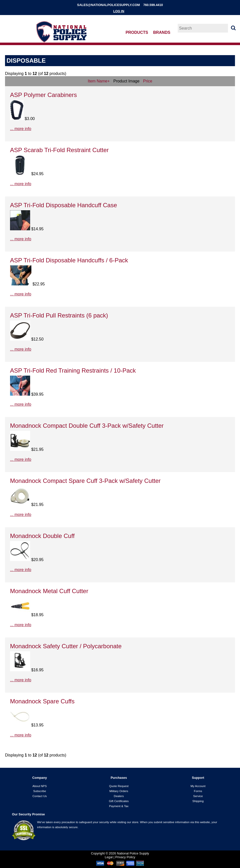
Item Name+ (99, 81)
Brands (162, 32)
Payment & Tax (119, 806)
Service (198, 796)
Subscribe (40, 791)
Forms (198, 791)
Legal (109, 857)
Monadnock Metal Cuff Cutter (49, 591)
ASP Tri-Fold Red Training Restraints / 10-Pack (73, 370)
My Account (198, 786)
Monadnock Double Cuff (42, 536)
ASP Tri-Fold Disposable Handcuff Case (64, 205)
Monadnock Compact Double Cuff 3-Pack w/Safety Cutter (87, 426)
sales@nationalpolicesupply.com (108, 5)
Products (137, 32)
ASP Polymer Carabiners (43, 95)
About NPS (40, 786)
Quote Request (119, 786)
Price (148, 81)
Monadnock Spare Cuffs (42, 701)
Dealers (119, 796)
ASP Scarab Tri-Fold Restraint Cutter (59, 150)
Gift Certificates (119, 801)
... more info (21, 129)
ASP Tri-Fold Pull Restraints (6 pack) (59, 315)
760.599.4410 (153, 5)
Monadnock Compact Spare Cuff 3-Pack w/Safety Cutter (85, 481)
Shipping (198, 801)
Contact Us (40, 796)
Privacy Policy (125, 857)
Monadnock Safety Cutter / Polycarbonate (66, 646)
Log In (119, 11)
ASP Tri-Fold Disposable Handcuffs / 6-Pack (69, 260)
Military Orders (119, 791)
